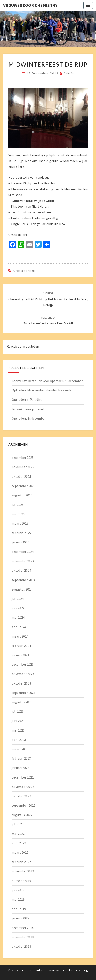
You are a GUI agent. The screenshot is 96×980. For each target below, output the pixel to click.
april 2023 (19, 740)
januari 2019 (20, 918)
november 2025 (23, 467)
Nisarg (83, 970)
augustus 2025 (22, 495)
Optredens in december (29, 418)
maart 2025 (20, 523)
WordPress (57, 970)
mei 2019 (18, 899)
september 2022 (24, 805)
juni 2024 (18, 608)
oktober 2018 (21, 946)
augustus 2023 (22, 702)
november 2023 (23, 674)
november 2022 (23, 787)
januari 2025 (20, 542)
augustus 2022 (22, 815)
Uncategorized (24, 271)
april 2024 (19, 627)
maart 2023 (20, 749)
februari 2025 (21, 533)
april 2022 (19, 843)
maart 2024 (20, 636)
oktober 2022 (21, 796)
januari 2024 (20, 655)
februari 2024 (21, 646)
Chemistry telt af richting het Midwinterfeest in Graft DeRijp (48, 299)
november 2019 (23, 871)
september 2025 (24, 486)
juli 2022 (18, 824)
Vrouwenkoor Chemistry (30, 5)
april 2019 (19, 909)
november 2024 (23, 561)
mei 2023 (18, 730)
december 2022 (23, 777)
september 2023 (24, 693)
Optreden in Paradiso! (27, 399)
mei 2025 (18, 514)
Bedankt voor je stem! (28, 409)
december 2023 (23, 664)
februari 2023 (21, 758)
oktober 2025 (21, 476)
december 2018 (23, 928)
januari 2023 (20, 768)
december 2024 (23, 552)
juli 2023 (18, 711)
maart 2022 (20, 852)
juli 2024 (18, 599)
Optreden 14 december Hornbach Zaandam (43, 390)
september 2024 (24, 580)
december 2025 (23, 458)
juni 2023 (18, 721)
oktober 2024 (21, 570)
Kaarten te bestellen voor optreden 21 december (47, 381)
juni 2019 (18, 890)
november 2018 (23, 937)
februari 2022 (21, 862)
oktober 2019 (21, 881)
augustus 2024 (22, 589)
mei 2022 (18, 834)
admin (69, 73)
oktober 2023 (21, 683)
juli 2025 (18, 505)
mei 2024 (18, 617)
